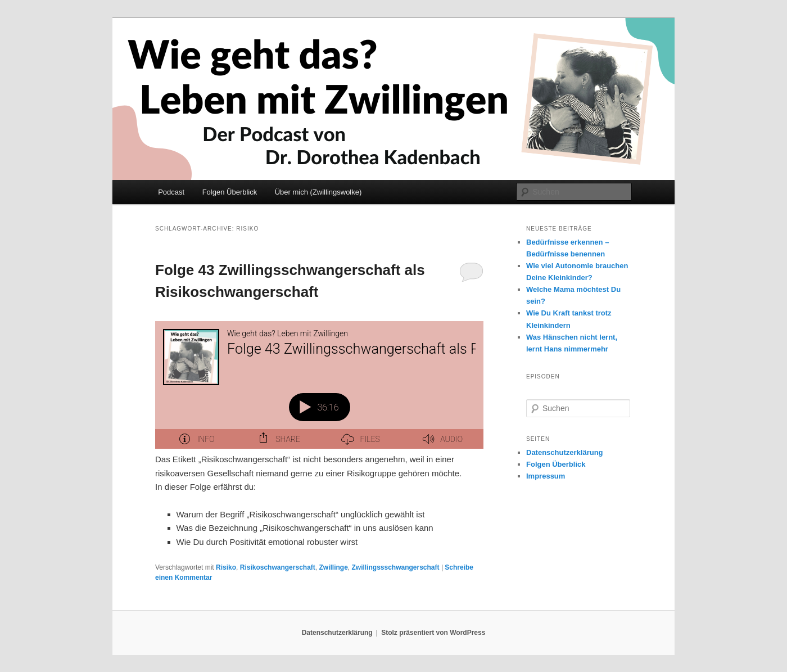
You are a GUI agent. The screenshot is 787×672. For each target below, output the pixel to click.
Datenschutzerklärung (565, 452)
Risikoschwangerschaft (278, 567)
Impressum (546, 476)
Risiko (226, 567)
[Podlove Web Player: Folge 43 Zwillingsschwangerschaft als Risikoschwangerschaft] (319, 385)
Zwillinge (333, 567)
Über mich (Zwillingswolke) (318, 192)
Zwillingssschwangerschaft (395, 567)
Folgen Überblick (230, 192)
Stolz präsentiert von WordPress (433, 633)
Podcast (171, 192)
